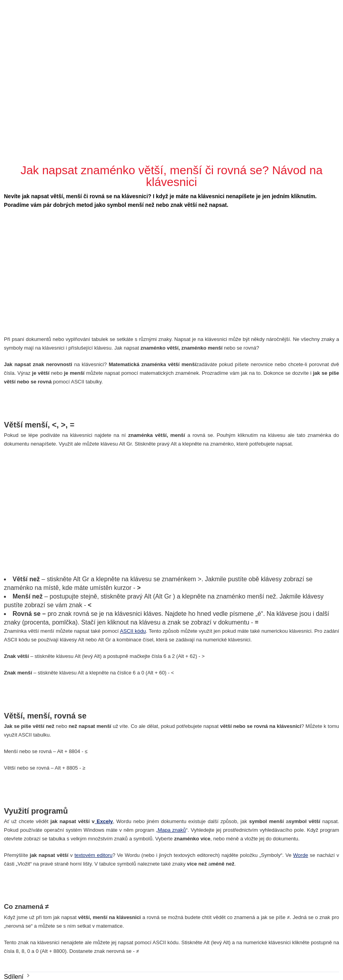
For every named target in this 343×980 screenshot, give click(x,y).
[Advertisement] (172, 83)
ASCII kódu (133, 631)
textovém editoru (93, 855)
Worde (301, 855)
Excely (104, 821)
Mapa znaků (172, 830)
